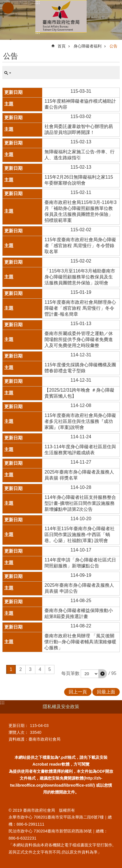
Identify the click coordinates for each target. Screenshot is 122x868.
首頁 (62, 46)
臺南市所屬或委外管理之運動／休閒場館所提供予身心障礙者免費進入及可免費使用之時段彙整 (79, 339)
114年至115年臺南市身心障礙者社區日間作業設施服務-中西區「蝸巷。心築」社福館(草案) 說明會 (79, 535)
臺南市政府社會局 (61, 16)
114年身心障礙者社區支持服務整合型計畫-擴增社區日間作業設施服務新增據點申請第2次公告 (80, 503)
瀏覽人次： (19, 732)
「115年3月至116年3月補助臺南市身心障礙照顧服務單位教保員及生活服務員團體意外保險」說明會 (80, 277)
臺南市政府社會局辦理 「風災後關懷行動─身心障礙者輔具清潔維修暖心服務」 (80, 642)
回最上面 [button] (106, 692)
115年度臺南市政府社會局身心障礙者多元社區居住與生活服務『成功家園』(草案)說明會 (80, 421)
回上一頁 (78, 692)
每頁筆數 (70, 673)
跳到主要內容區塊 (3, 3)
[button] (103, 674)
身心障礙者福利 (88, 46)
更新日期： (19, 726)
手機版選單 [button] (8, 8)
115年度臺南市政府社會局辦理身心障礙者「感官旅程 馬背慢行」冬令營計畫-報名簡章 (80, 308)
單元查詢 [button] (8, 73)
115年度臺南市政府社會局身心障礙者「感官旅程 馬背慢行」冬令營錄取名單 (80, 246)
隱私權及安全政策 (61, 707)
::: (38, 2)
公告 (113, 46)
